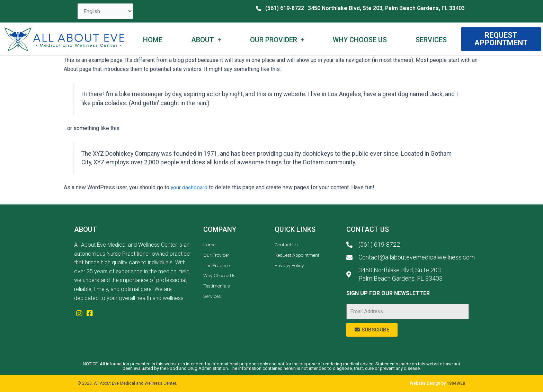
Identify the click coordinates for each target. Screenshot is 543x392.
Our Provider (277, 40)
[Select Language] (106, 12)
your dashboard (189, 188)
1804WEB (456, 383)
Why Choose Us (360, 40)
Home (153, 40)
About (206, 40)
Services (431, 40)
